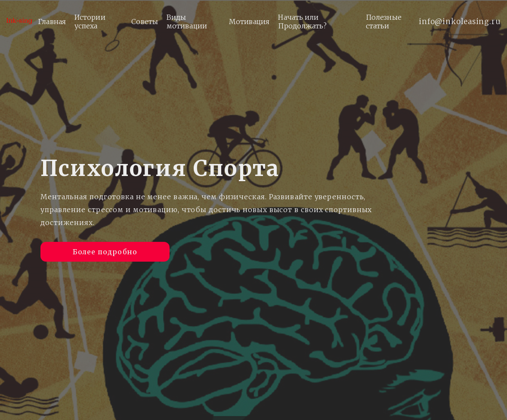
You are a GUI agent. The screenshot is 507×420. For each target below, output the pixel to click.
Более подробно (105, 251)
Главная (52, 22)
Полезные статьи (384, 22)
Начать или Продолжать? (302, 22)
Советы (145, 22)
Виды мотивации (187, 22)
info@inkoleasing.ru (460, 22)
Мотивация (249, 22)
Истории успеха (90, 22)
